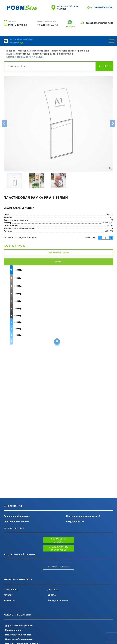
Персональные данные (16, 521)
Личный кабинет (104, 7)
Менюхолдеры (13, 630)
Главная (10, 51)
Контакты (9, 600)
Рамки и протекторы (18, 54)
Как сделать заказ (58, 600)
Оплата (52, 595)
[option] (58, 123)
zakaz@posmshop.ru (99, 23)
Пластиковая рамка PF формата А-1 (53, 54)
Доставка (53, 590)
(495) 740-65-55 (18, 25)
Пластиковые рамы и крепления (70, 51)
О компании (11, 590)
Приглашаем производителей (83, 516)
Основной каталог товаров (34, 51)
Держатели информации (19, 625)
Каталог (8, 595)
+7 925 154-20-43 (47, 25)
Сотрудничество (75, 521)
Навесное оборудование (19, 639)
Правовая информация (17, 516)
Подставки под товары (18, 635)
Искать (106, 66)
